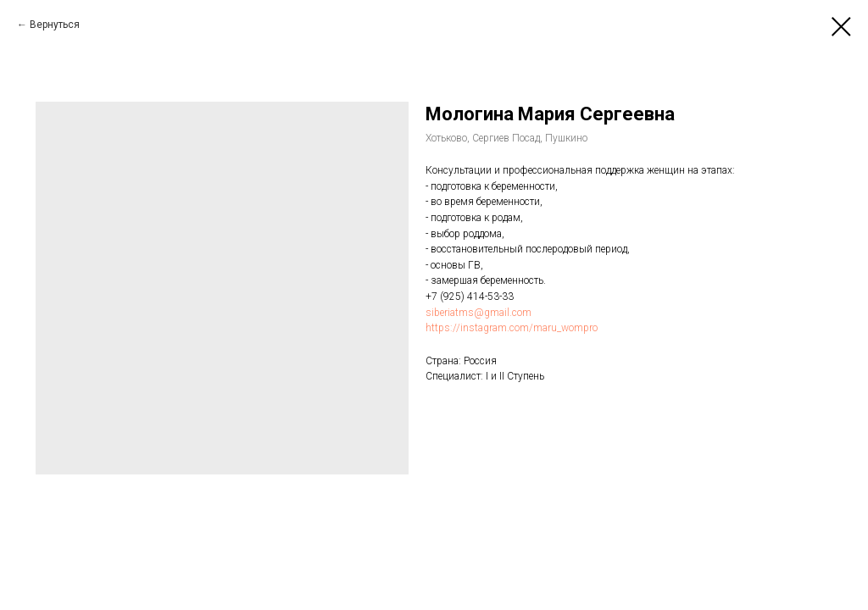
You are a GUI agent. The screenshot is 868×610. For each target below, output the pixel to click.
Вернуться (55, 25)
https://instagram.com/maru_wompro (512, 328)
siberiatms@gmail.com (479, 313)
